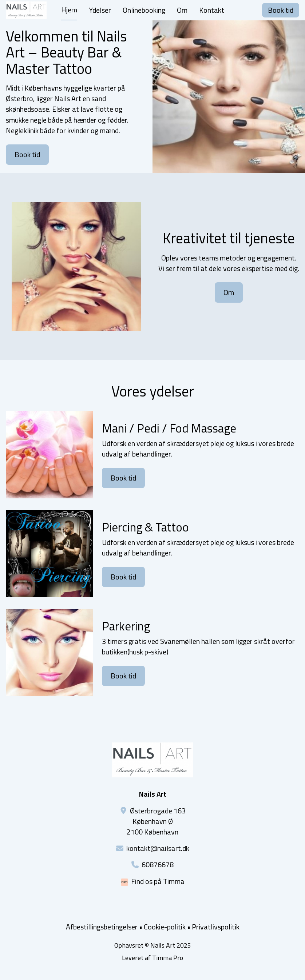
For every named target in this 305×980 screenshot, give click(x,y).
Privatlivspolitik (216, 927)
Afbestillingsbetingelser (102, 927)
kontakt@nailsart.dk (158, 848)
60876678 (158, 865)
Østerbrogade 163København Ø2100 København (156, 821)
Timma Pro (168, 958)
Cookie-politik (165, 927)
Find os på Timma (158, 881)
